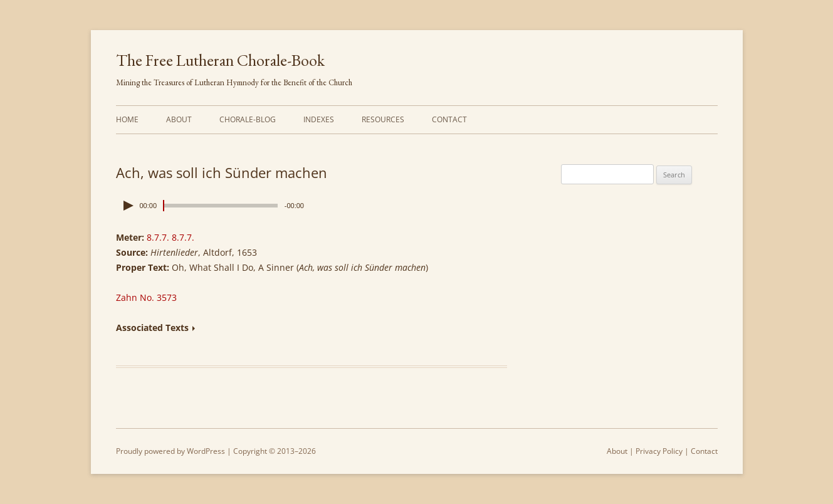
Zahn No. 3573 (146, 297)
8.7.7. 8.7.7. (170, 237)
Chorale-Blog (248, 119)
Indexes (319, 119)
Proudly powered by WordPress (170, 451)
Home (127, 119)
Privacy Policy (659, 451)
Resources (383, 119)
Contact (449, 119)
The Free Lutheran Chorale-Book (220, 60)
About (179, 119)
